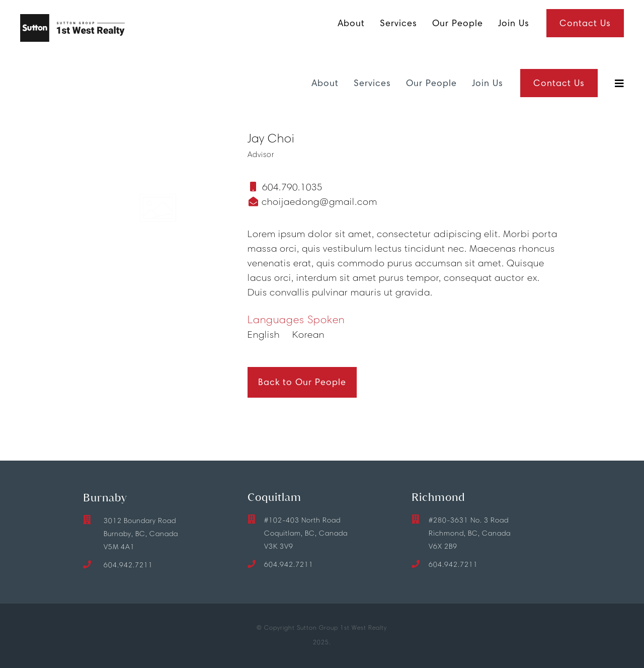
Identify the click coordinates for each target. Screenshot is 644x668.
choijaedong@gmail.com (318, 202)
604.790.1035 (292, 187)
